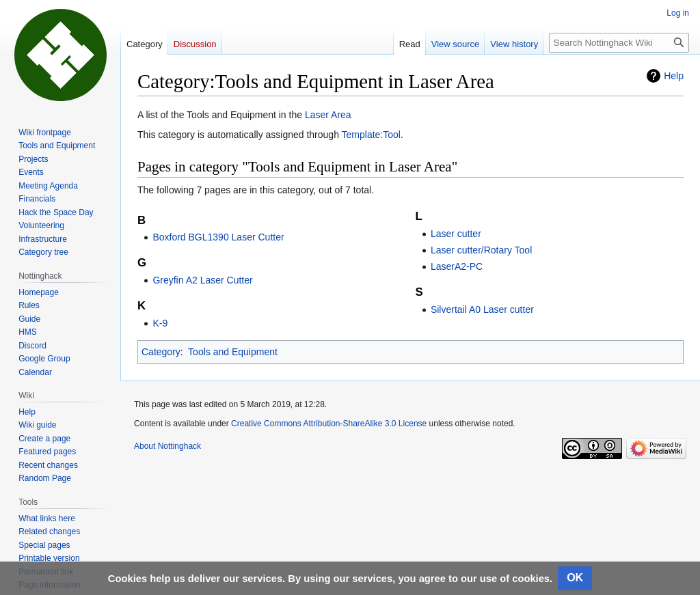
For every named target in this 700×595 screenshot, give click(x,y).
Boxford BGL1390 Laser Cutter (218, 237)
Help (674, 76)
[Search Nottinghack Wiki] (619, 43)
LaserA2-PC (457, 266)
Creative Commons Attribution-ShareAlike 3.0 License (329, 424)
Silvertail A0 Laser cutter (482, 309)
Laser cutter (456, 234)
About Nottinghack (167, 446)
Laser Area (328, 115)
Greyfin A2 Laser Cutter (202, 280)
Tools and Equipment (233, 352)
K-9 (160, 323)
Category (161, 352)
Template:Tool (371, 135)
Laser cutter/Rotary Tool (481, 250)
